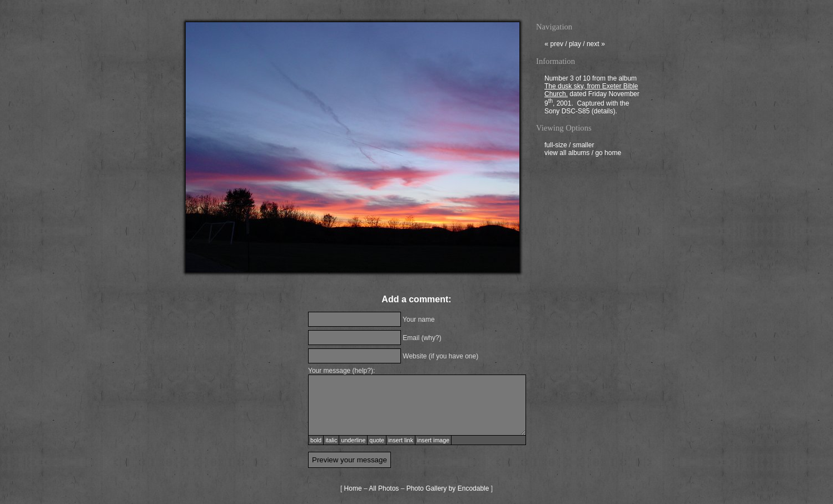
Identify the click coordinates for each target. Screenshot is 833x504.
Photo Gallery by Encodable (448, 488)
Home (353, 488)
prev (554, 45)
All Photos (384, 488)
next (596, 45)
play (575, 45)
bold (316, 440)
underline (353, 440)
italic (331, 440)
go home (608, 154)
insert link (401, 440)
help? (363, 371)
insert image (433, 440)
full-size (556, 146)
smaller (584, 146)
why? (432, 338)
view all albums (567, 154)
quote (377, 440)
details (604, 112)
